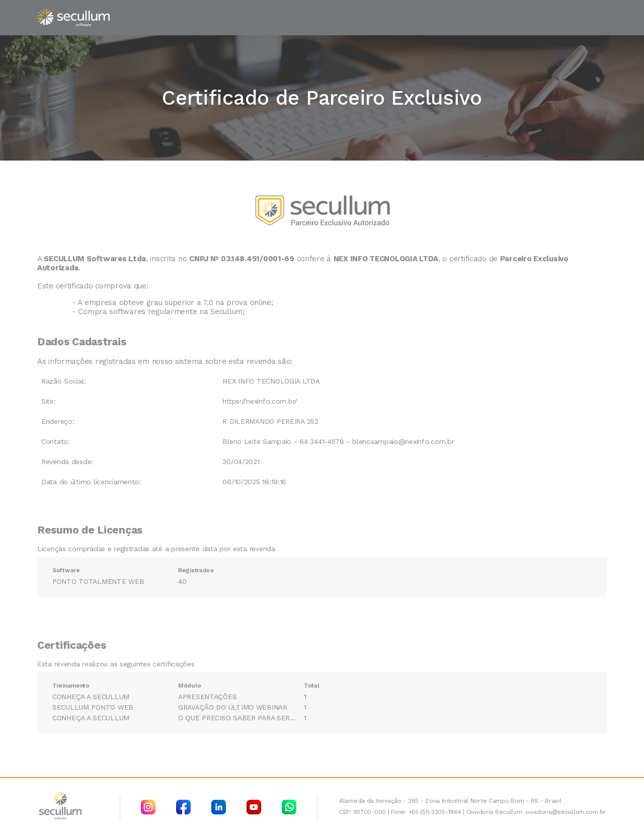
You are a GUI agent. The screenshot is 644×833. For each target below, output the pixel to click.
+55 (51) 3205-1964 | (436, 812)
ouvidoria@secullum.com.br (566, 812)
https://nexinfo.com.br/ (260, 401)
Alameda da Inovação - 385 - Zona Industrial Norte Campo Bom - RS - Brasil (450, 801)
